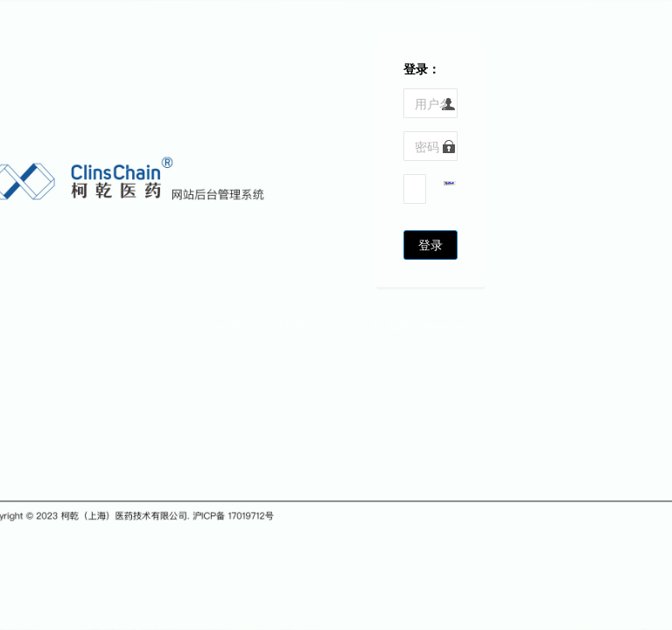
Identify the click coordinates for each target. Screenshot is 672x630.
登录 (430, 245)
